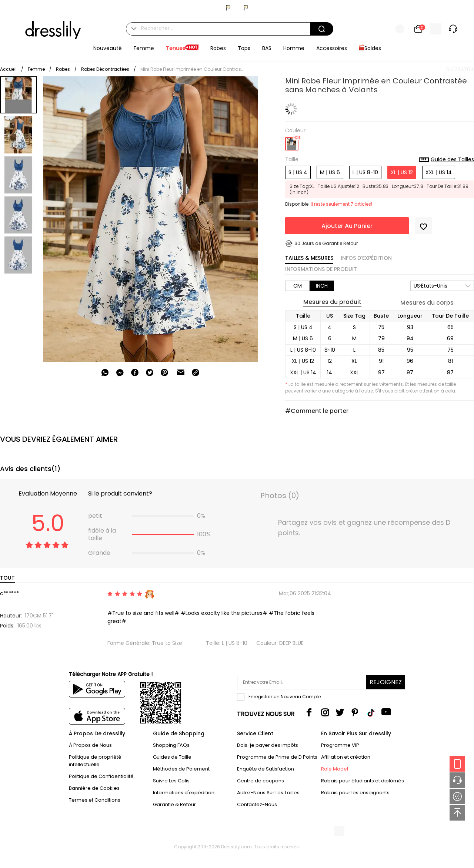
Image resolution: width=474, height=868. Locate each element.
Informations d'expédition (184, 793)
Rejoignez (386, 682)
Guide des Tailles (446, 160)
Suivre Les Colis (171, 781)
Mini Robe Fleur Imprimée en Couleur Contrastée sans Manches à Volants (192, 69)
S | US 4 (298, 172)
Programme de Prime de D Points (277, 757)
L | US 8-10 (365, 172)
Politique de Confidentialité (101, 776)
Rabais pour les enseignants (355, 793)
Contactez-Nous (257, 804)
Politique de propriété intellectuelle (95, 761)
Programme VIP (340, 745)
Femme (36, 69)
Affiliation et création (346, 757)
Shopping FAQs (171, 745)
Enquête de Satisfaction (266, 769)
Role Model (335, 769)
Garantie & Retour (174, 804)
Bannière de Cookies (94, 788)
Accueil (8, 69)
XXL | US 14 (439, 172)
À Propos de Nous (90, 745)
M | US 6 (330, 172)
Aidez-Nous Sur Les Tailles (268, 793)
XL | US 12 (402, 172)
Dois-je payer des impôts (268, 745)
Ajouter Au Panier (347, 226)
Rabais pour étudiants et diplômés (363, 781)
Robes (63, 69)
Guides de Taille (172, 757)
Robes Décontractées (105, 69)
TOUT (7, 578)
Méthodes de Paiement (181, 769)
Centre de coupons (261, 781)
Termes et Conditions (95, 800)
